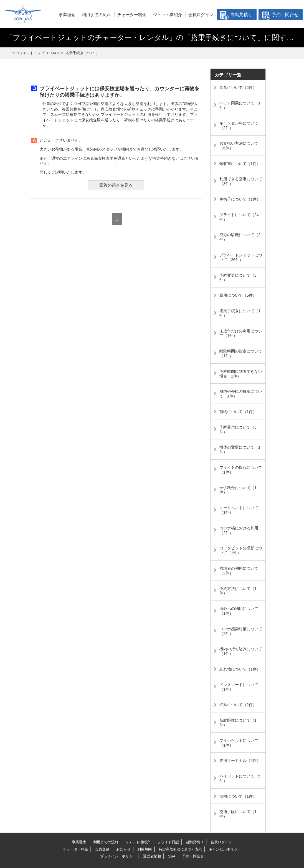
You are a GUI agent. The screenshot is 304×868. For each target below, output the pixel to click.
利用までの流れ (96, 15)
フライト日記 (168, 842)
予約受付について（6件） (238, 430)
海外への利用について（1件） (239, 611)
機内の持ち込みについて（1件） (241, 651)
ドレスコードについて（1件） (239, 687)
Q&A (172, 856)
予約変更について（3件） (238, 278)
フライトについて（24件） (239, 217)
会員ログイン (201, 15)
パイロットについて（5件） (240, 778)
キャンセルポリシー (225, 849)
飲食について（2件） (238, 87)
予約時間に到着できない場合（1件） (241, 374)
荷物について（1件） (238, 412)
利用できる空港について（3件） (241, 181)
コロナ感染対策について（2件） (241, 631)
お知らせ (123, 849)
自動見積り (241, 15)
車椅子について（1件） (240, 199)
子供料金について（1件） (238, 490)
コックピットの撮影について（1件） (241, 550)
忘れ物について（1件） (240, 669)
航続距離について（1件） (238, 723)
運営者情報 (152, 856)
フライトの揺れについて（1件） (241, 470)
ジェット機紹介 (167, 15)
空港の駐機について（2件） (240, 237)
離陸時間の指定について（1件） (241, 353)
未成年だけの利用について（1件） (241, 333)
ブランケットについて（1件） (239, 743)
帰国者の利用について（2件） (239, 571)
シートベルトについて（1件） (239, 510)
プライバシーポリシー (118, 856)
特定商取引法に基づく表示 (180, 849)
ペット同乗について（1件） (240, 105)
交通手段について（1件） (238, 814)
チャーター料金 (132, 15)
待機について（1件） (238, 796)
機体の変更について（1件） (240, 450)
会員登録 (102, 849)
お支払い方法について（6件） (239, 146)
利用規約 (145, 849)
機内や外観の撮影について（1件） (241, 394)
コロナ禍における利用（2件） (239, 530)
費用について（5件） (238, 295)
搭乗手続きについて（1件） (240, 313)
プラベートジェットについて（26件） (241, 257)
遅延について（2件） (238, 705)
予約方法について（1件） (238, 591)
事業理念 (67, 15)
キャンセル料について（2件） (239, 125)
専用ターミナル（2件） (240, 761)
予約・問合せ (285, 15)
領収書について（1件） (240, 164)
